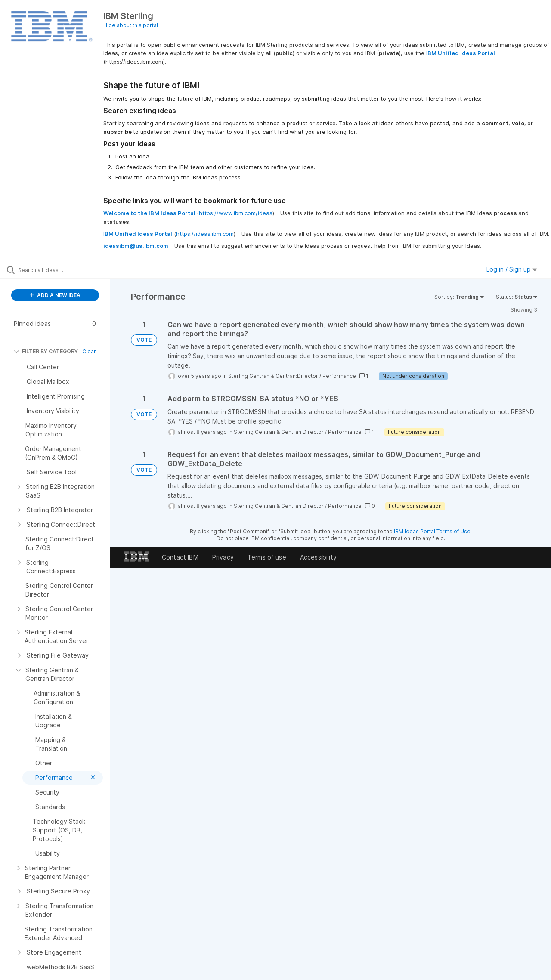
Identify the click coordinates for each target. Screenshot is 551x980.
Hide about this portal (131, 25)
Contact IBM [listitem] (180, 557)
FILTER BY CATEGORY (46, 351)
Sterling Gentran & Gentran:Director (273, 376)
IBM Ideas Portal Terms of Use (432, 531)
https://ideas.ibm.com (205, 234)
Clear (89, 351)
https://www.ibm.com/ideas (236, 213)
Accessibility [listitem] (318, 557)
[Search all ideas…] (66, 270)
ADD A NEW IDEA (55, 295)
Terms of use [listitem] (267, 557)
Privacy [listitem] (223, 557)
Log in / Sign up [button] (512, 269)
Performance (339, 376)
